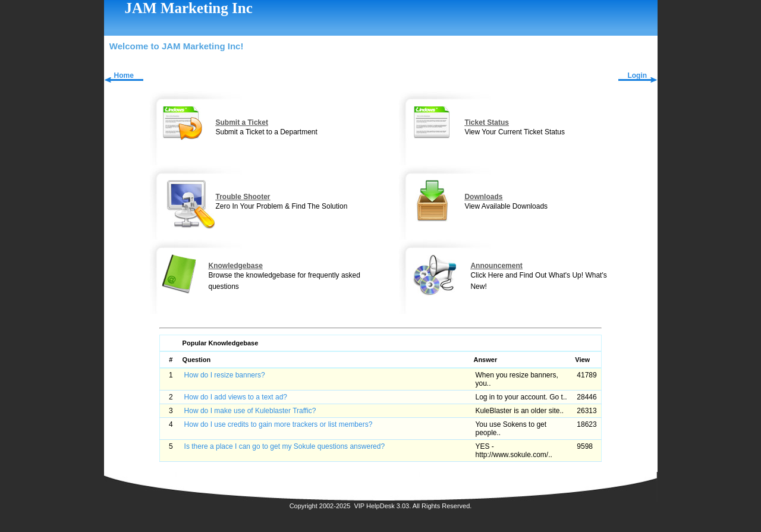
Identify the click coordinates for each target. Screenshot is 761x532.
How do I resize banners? (225, 375)
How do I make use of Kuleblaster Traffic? (250, 411)
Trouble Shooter (243, 197)
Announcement (496, 266)
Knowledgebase (235, 266)
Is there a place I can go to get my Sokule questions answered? (285, 446)
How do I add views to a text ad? (236, 397)
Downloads (483, 197)
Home (124, 75)
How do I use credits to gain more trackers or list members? (279, 424)
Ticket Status (486, 122)
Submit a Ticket (241, 122)
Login (637, 75)
